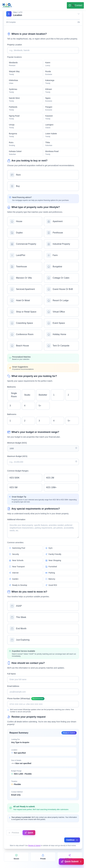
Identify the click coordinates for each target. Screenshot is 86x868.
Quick (29, 833)
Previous (14, 833)
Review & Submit (34, 846)
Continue (72, 840)
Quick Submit (71, 862)
